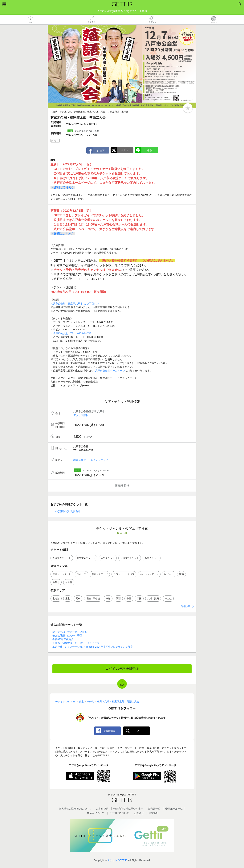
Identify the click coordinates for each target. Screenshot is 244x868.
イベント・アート (149, 574)
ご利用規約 (102, 809)
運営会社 (154, 813)
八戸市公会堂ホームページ (110, 371)
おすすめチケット (86, 558)
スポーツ (81, 574)
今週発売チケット (62, 558)
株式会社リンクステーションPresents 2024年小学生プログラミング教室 (93, 647)
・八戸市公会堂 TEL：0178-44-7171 (72, 333)
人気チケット (108, 558)
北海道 (56, 599)
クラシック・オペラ (124, 574)
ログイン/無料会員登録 (122, 669)
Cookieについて (96, 813)
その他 (69, 582)
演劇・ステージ (100, 574)
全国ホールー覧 (174, 809)
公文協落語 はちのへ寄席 (67, 635)
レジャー (169, 574)
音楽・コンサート (62, 574)
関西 (118, 599)
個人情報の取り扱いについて (75, 809)
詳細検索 (186, 606)
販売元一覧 (154, 809)
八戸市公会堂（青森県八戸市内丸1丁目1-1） (75, 304)
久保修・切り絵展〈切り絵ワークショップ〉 (77, 643)
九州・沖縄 (153, 599)
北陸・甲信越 (93, 599)
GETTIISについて (119, 813)
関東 (78, 599)
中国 (129, 599)
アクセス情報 (81, 415)
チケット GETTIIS (117, 860)
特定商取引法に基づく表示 (128, 809)
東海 (108, 599)
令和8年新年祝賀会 (63, 639)
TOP (122, 685)
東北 (68, 599)
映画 (181, 574)
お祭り (56, 582)
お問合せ (139, 813)
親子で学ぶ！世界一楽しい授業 (70, 632)
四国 (139, 599)
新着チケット (152, 558)
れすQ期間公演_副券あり (66, 511)
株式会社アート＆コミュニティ (91, 460)
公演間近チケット (130, 558)
